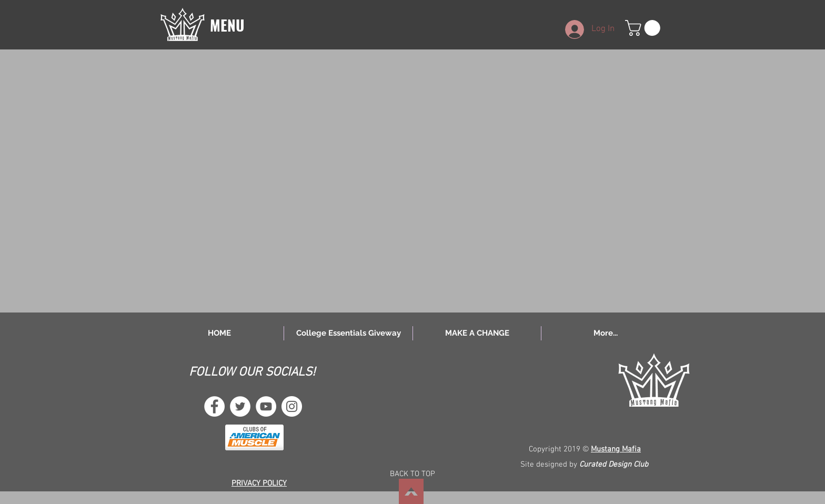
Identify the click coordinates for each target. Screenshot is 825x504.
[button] (183, 24)
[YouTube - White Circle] (266, 406)
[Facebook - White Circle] (214, 406)
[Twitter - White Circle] (240, 406)
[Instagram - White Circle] (292, 406)
